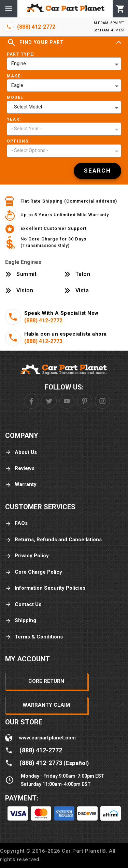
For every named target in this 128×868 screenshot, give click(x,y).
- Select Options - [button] (30, 150)
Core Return (46, 681)
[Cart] (120, 9)
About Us (21, 452)
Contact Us (23, 605)
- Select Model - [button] (28, 107)
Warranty (21, 484)
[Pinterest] (85, 401)
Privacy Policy (27, 556)
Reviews (20, 468)
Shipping (21, 621)
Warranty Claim (46, 705)
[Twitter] (49, 401)
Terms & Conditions (34, 637)
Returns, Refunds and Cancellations (53, 540)
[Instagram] (102, 401)
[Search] (97, 171)
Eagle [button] (17, 85)
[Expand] (119, 43)
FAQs (16, 523)
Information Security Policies (45, 588)
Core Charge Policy (34, 572)
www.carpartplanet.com (47, 738)
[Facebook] (31, 401)
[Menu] (9, 9)
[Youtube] (67, 401)
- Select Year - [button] (26, 129)
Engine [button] (19, 63)
